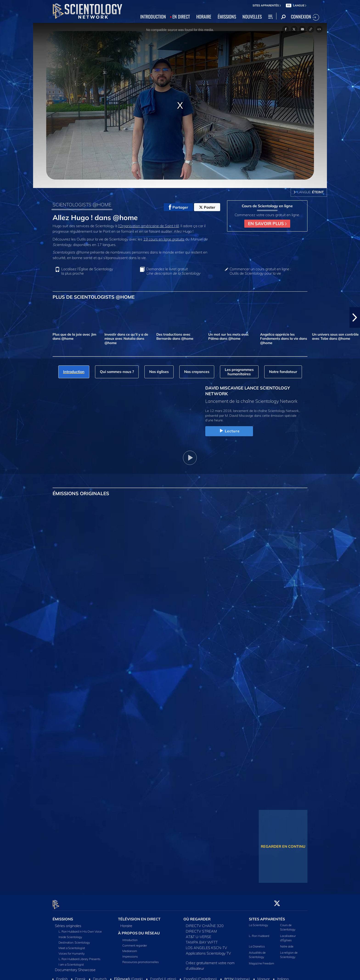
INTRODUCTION (153, 17)
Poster (207, 207)
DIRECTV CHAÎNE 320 (205, 923)
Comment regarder (135, 943)
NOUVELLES (252, 17)
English (62, 976)
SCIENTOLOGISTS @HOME (82, 204)
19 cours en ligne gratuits (164, 239)
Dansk (80, 976)
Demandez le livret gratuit (173, 271)
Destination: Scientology (74, 940)
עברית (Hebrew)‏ (237, 976)
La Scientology (259, 922)
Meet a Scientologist (72, 945)
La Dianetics (257, 944)
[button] (355, 317)
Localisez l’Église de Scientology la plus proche (87, 271)
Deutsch (100, 976)
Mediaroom (130, 948)
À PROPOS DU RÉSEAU (139, 930)
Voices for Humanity (72, 951)
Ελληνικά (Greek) (128, 976)
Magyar (264, 976)
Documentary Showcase (75, 967)
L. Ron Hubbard (259, 933)
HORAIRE (204, 17)
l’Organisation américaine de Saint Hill (148, 226)
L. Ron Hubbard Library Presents (79, 956)
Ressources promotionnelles (141, 959)
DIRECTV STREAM (201, 929)
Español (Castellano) (200, 976)
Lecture (229, 431)
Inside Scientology (70, 934)
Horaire (126, 923)
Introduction (130, 937)
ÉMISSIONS (227, 17)
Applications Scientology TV (208, 951)
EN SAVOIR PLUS (267, 224)
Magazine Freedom (262, 961)
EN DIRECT (181, 17)
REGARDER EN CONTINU (283, 846)
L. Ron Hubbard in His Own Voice (80, 929)
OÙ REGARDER (197, 917)
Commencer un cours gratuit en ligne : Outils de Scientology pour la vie (260, 271)
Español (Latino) (163, 976)
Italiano (283, 976)
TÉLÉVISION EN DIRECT (139, 917)
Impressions (130, 954)
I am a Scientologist (71, 962)
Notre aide (287, 944)
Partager (178, 207)
